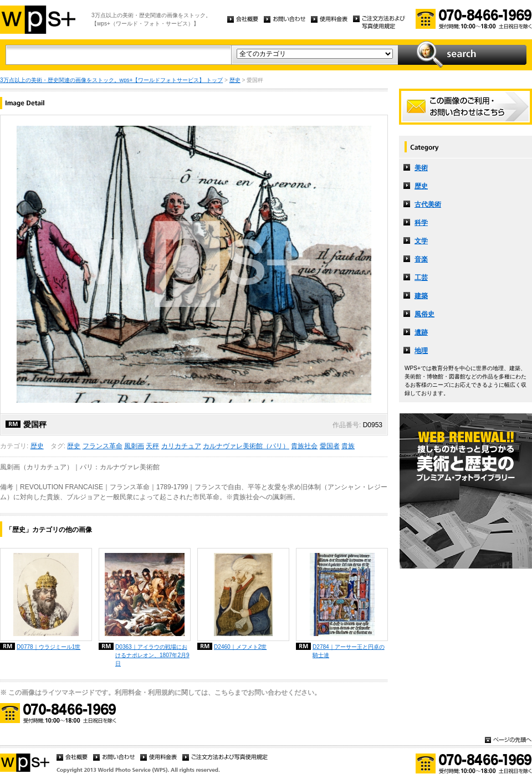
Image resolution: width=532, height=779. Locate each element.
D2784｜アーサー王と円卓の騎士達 (349, 651)
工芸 (421, 278)
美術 (421, 168)
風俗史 (424, 314)
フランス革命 (103, 446)
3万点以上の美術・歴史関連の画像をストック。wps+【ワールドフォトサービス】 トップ (111, 80)
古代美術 (428, 204)
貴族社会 (304, 446)
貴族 (348, 446)
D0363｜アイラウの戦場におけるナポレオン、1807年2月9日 (152, 655)
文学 (421, 241)
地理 (421, 351)
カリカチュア (181, 446)
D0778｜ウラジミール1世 (48, 647)
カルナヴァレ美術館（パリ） (246, 446)
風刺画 (134, 446)
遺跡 (421, 332)
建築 (421, 296)
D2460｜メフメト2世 (240, 647)
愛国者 (330, 446)
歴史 (235, 80)
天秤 (152, 446)
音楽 (421, 259)
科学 (421, 223)
